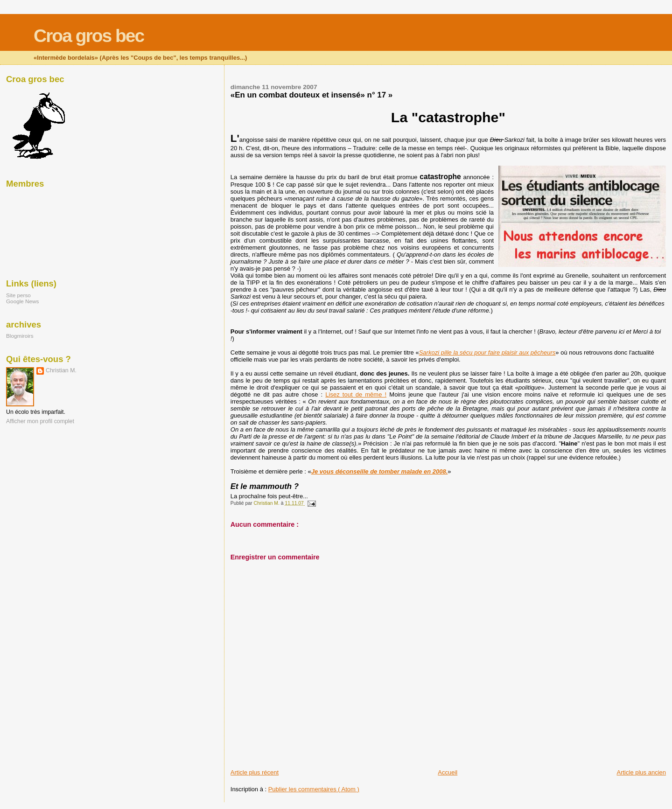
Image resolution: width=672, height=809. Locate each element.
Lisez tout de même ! (356, 394)
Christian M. (61, 370)
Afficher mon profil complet (40, 421)
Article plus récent (255, 772)
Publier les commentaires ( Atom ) (314, 789)
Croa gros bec (89, 36)
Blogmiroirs (20, 336)
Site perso (18, 295)
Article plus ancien (642, 772)
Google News (22, 301)
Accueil (448, 772)
